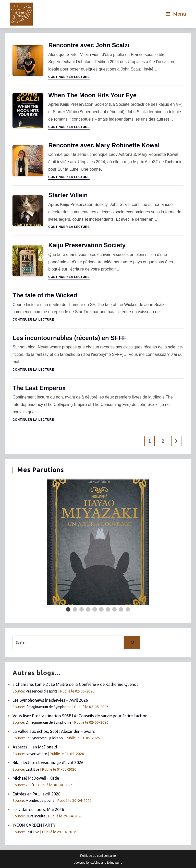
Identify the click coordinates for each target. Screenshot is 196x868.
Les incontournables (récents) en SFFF (69, 338)
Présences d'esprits (41, 691)
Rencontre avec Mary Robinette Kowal (104, 145)
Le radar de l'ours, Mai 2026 (38, 810)
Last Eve (32, 769)
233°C (30, 785)
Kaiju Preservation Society (87, 245)
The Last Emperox (39, 388)
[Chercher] (132, 642)
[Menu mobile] (176, 14)
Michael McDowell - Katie (36, 778)
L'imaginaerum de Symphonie (48, 707)
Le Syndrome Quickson (44, 738)
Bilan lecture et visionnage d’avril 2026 (48, 763)
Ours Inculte (35, 816)
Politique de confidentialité (98, 856)
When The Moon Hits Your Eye (92, 95)
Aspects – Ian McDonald (35, 747)
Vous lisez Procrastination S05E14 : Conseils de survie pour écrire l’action (80, 716)
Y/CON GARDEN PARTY (34, 825)
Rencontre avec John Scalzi (89, 45)
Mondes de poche (40, 801)
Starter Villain (68, 195)
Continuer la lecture (69, 77)
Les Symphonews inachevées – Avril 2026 (50, 700)
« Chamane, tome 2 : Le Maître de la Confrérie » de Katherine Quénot (75, 684)
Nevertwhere (36, 754)
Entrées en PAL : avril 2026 (36, 794)
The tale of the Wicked (45, 295)
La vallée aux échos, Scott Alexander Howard (54, 731)
